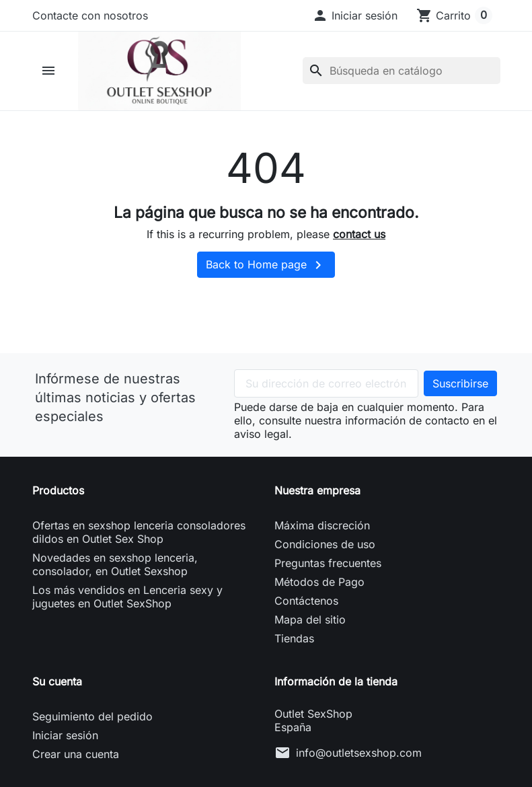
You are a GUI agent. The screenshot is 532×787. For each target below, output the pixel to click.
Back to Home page (266, 265)
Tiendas (294, 638)
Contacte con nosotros (90, 15)
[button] (355, 15)
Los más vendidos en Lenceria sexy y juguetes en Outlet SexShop (127, 597)
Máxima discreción (322, 525)
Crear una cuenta (76, 754)
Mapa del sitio (310, 620)
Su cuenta (57, 681)
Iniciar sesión (65, 735)
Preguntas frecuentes (328, 563)
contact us (359, 234)
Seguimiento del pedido (92, 716)
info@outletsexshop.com (359, 753)
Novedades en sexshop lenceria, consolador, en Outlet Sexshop (115, 564)
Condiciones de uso (325, 544)
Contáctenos (306, 601)
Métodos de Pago (319, 582)
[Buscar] (402, 71)
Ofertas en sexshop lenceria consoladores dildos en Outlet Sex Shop (139, 532)
